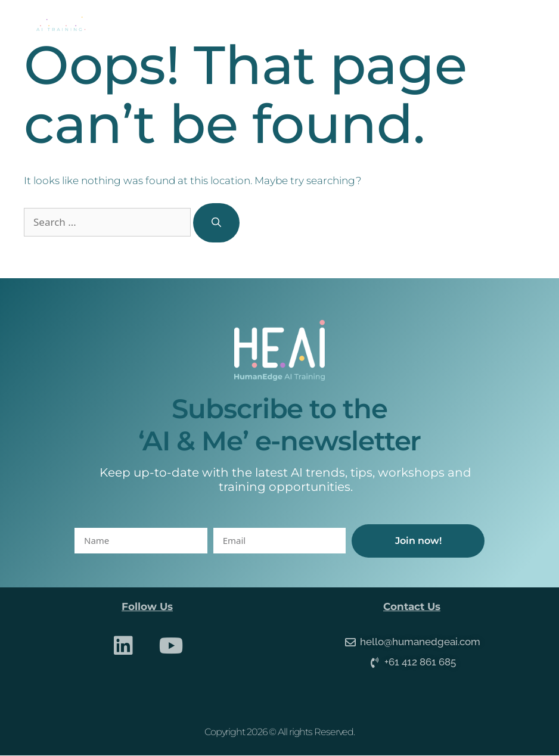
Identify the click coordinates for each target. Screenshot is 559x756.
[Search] (216, 223)
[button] (520, 24)
